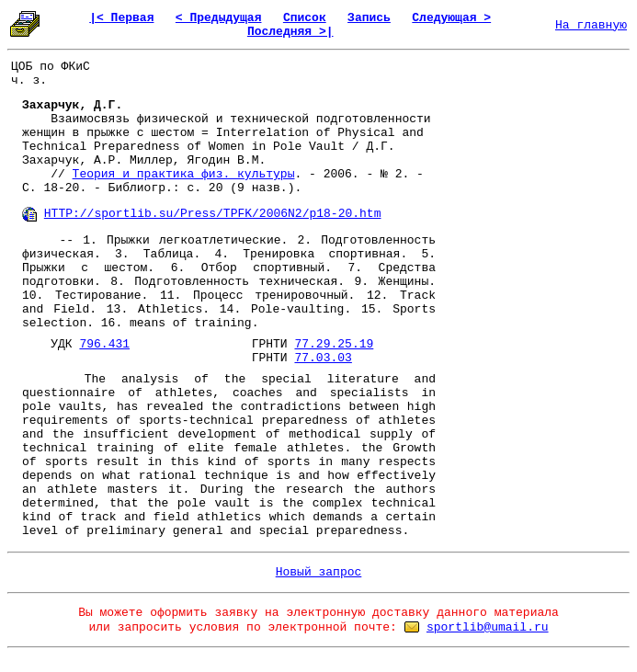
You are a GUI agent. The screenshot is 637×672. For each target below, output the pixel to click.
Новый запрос (319, 572)
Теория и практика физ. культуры (184, 174)
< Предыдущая (219, 18)
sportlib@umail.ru (488, 627)
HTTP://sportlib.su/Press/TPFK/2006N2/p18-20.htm (213, 214)
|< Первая (121, 18)
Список (305, 18)
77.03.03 (323, 358)
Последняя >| (290, 32)
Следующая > (451, 18)
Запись (369, 18)
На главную (591, 25)
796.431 (104, 344)
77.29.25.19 (334, 344)
